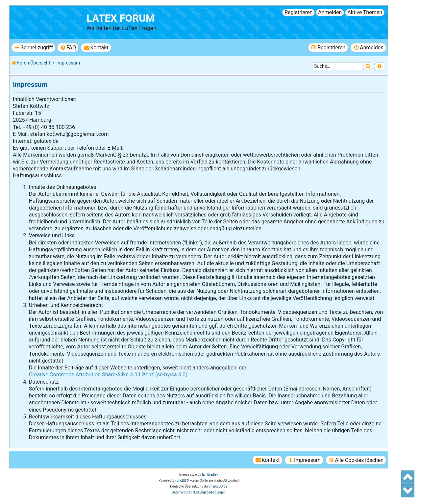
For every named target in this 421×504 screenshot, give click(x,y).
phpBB (181, 480)
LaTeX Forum (121, 18)
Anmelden (330, 12)
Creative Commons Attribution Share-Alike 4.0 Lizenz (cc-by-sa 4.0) (108, 375)
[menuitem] (68, 48)
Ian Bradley (210, 475)
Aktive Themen (365, 12)
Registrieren (298, 12)
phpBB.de (220, 486)
